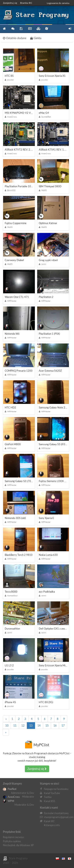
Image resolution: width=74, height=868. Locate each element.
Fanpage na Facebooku (56, 789)
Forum (13, 29)
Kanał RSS (49, 801)
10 (7, 725)
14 (39, 725)
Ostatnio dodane (15, 38)
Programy (21, 29)
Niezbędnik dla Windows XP (18, 845)
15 (47, 725)
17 (63, 725)
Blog (29, 29)
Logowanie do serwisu (58, 3)
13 (31, 725)
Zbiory (38, 29)
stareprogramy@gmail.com (59, 817)
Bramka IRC (26, 3)
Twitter (48, 797)
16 (55, 725)
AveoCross (11, 797)
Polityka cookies (12, 841)
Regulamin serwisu (13, 837)
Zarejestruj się (10, 3)
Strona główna (4, 29)
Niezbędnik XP (47, 29)
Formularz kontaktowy (56, 813)
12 (23, 725)
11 (15, 725)
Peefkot (10, 789)
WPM (9, 801)
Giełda (36, 38)
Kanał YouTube (52, 793)
